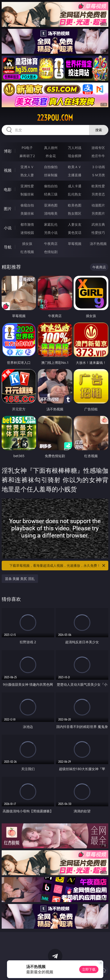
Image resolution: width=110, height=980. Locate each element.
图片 (8, 209)
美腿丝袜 (27, 213)
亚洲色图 (51, 205)
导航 (8, 247)
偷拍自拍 (51, 186)
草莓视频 (75, 244)
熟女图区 (75, 213)
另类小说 (51, 233)
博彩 (8, 151)
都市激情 (27, 224)
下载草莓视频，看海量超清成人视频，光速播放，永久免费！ (58, 566)
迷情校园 (27, 233)
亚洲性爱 (27, 186)
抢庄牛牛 (98, 156)
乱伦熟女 (75, 194)
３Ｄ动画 (98, 167)
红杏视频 (27, 252)
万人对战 (75, 148)
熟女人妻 (27, 175)
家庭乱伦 (51, 224)
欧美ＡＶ (75, 167)
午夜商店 (51, 244)
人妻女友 (75, 224)
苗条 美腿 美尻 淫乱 (20, 579)
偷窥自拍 (27, 205)
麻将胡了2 (27, 156)
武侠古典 (98, 224)
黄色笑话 (75, 233)
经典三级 (51, 194)
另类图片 (98, 213)
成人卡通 (75, 186)
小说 (8, 228)
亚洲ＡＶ (27, 167)
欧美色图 (75, 205)
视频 (8, 170)
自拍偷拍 (51, 167)
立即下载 (89, 969)
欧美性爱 (98, 186)
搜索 (99, 130)
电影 (8, 189)
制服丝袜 (27, 194)
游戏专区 (98, 148)
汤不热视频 (98, 244)
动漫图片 (98, 205)
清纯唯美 (51, 213)
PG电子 (27, 148)
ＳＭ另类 (98, 175)
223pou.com (55, 118)
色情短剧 (51, 252)
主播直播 (75, 175)
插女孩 (27, 244)
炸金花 (51, 156)
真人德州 (51, 148)
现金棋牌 (75, 156)
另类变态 (98, 194)
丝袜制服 (51, 175)
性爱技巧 (98, 233)
